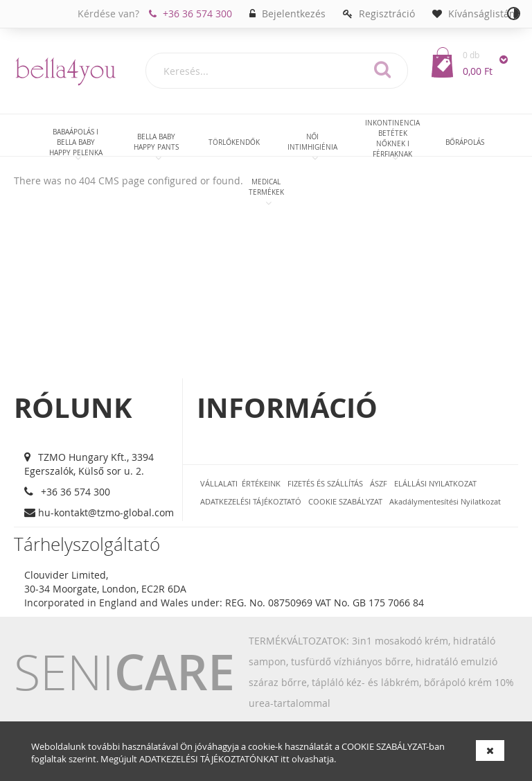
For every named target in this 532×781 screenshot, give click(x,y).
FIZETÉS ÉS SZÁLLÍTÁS (325, 483)
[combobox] (277, 71)
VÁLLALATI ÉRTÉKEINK (240, 483)
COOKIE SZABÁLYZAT (384, 746)
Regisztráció (387, 14)
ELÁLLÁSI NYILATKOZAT (435, 483)
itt (285, 759)
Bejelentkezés (294, 14)
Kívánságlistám (483, 14)
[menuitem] (76, 142)
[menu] (266, 163)
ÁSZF (379, 483)
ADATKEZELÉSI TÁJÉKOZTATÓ (251, 501)
